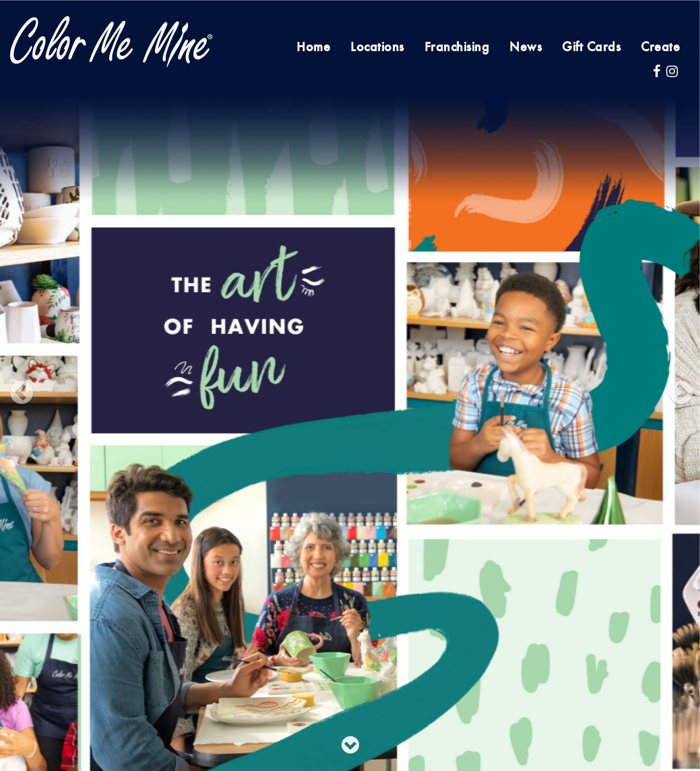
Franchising (457, 47)
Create (660, 47)
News (526, 47)
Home (313, 47)
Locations (377, 47)
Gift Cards (591, 47)
